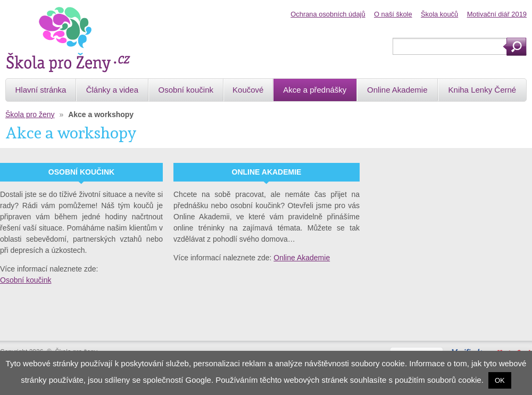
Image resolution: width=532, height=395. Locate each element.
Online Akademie (302, 258)
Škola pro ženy (30, 114)
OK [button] (500, 380)
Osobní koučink (26, 280)
